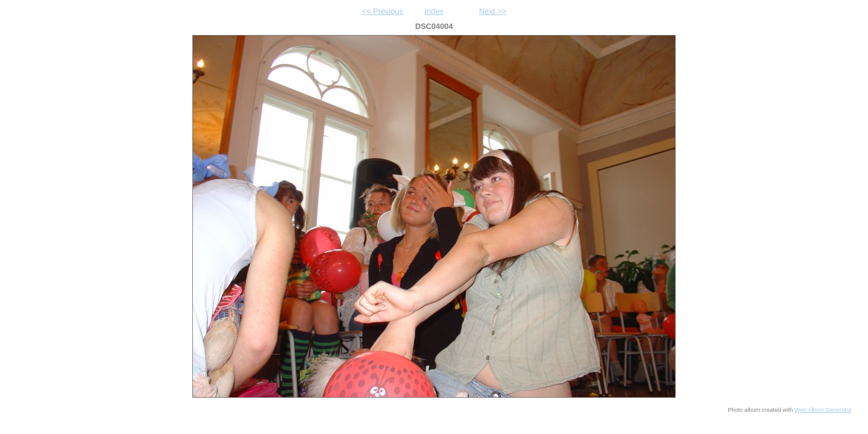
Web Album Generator (823, 410)
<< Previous (382, 11)
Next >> (493, 11)
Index (434, 11)
